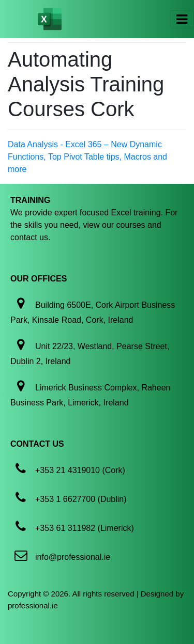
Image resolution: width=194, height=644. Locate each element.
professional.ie (33, 606)
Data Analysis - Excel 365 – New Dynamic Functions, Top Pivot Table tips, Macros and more (87, 157)
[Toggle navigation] (182, 19)
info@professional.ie (73, 557)
